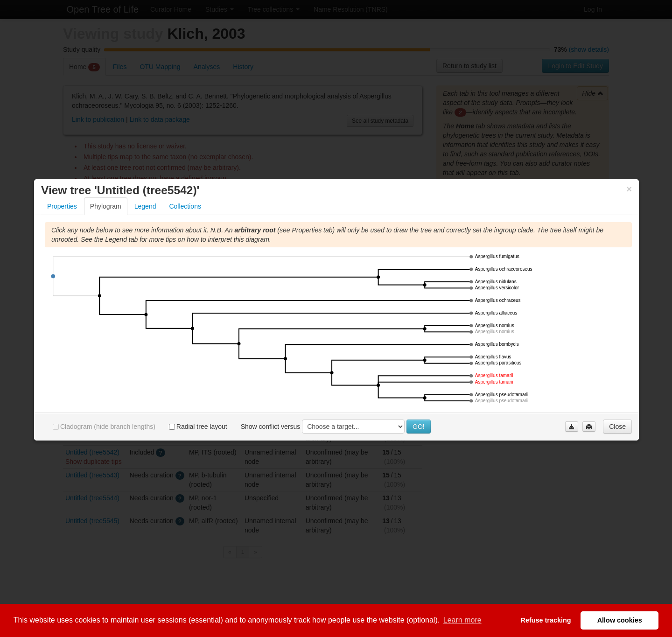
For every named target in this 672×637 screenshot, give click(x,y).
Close (617, 427)
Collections (185, 207)
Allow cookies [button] (620, 620)
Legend (145, 207)
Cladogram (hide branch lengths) (104, 427)
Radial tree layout (198, 427)
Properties (62, 207)
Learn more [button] (462, 620)
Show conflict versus (271, 427)
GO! (419, 427)
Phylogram (106, 207)
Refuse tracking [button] (546, 620)
